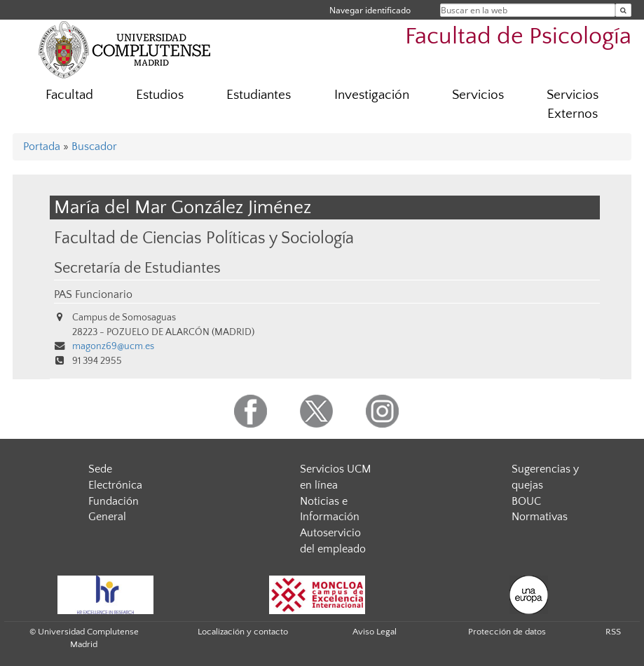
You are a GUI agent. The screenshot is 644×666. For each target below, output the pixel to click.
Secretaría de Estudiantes (137, 269)
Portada (42, 147)
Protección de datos (507, 632)
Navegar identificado (370, 10)
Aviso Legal (375, 632)
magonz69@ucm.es (113, 346)
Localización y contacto (243, 632)
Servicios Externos (573, 104)
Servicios (478, 95)
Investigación (372, 95)
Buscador (94, 147)
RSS (613, 632)
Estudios (160, 95)
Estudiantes (259, 95)
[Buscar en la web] (623, 10)
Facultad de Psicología (518, 37)
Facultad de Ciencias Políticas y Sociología (204, 238)
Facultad (69, 95)
